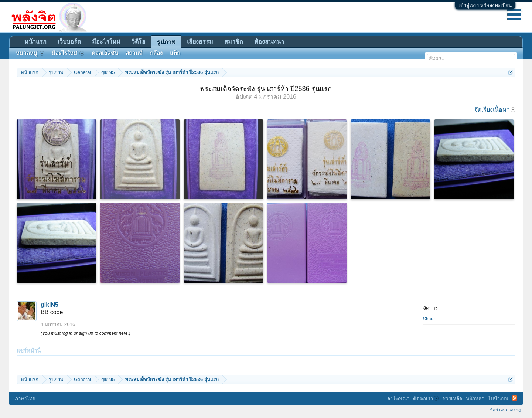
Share (429, 319)
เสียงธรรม (200, 42)
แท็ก (175, 53)
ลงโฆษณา (398, 399)
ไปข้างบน (498, 399)
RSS (515, 398)
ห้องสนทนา (269, 42)
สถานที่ (134, 53)
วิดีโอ (139, 42)
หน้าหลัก (475, 399)
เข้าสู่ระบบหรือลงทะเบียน (485, 5)
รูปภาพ (166, 42)
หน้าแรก (35, 42)
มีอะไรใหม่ (106, 42)
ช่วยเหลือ (452, 399)
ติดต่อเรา (426, 399)
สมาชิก (234, 42)
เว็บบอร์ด (69, 42)
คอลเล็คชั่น (105, 53)
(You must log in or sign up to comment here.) (86, 333)
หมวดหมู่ (30, 53)
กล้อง (156, 53)
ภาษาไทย (25, 399)
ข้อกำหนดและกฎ (505, 410)
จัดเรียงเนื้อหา (495, 110)
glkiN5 (50, 305)
